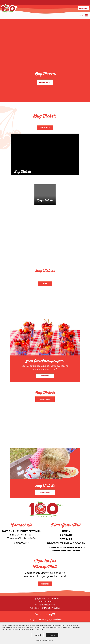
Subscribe (45, 376)
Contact (66, 535)
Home (66, 531)
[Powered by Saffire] (52, 614)
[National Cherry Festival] (9, 9)
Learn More (45, 82)
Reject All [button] (38, 635)
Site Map (66, 539)
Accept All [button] (52, 635)
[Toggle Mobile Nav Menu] (86, 16)
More (45, 283)
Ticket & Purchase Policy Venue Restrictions (66, 549)
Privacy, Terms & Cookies (66, 543)
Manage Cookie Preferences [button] (45, 640)
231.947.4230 (22, 543)
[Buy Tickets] (45, 154)
